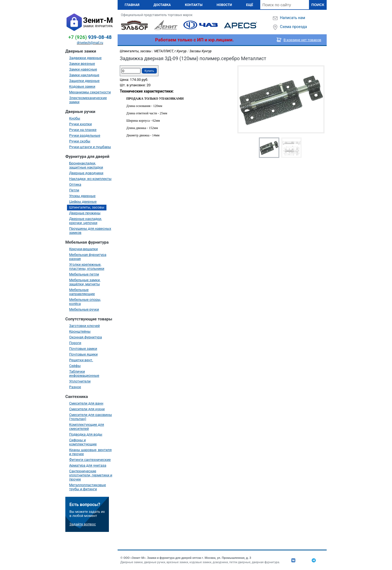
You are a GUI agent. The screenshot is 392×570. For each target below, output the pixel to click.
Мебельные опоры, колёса (85, 302)
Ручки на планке (83, 130)
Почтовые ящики (83, 354)
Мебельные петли (84, 274)
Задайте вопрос (83, 524)
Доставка (162, 5)
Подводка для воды (86, 434)
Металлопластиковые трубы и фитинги (88, 487)
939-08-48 (90, 37)
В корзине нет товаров (303, 40)
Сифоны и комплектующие (83, 442)
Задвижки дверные (85, 58)
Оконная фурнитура (85, 337)
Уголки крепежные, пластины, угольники (87, 266)
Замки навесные (83, 69)
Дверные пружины (85, 213)
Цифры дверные (83, 202)
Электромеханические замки (88, 100)
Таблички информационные (84, 373)
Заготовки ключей (85, 326)
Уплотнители (80, 381)
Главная (132, 5)
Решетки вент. (81, 360)
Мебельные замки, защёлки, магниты (85, 282)
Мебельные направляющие (82, 292)
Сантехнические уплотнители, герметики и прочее (91, 475)
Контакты (194, 5)
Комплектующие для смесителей (87, 427)
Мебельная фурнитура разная (88, 257)
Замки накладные (84, 75)
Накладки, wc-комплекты (90, 179)
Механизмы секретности (90, 92)
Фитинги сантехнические (90, 460)
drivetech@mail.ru (90, 43)
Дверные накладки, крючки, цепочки (85, 221)
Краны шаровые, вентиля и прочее (90, 452)
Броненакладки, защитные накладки (86, 165)
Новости (224, 5)
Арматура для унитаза (88, 465)
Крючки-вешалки (83, 249)
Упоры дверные (82, 196)
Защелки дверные (84, 81)
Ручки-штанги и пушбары (90, 147)
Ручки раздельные (85, 135)
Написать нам (292, 18)
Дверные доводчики (86, 173)
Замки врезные (82, 64)
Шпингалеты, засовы (87, 207)
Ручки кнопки (80, 124)
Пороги (75, 343)
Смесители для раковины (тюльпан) (91, 417)
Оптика (75, 184)
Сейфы (75, 366)
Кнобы (75, 118)
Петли (74, 190)
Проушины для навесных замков (90, 231)
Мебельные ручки (84, 309)
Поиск (318, 5)
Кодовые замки (82, 86)
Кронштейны (80, 331)
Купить (149, 71)
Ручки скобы (80, 141)
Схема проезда (293, 27)
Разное (75, 387)
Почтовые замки (83, 349)
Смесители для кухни (87, 409)
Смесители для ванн (86, 403)
